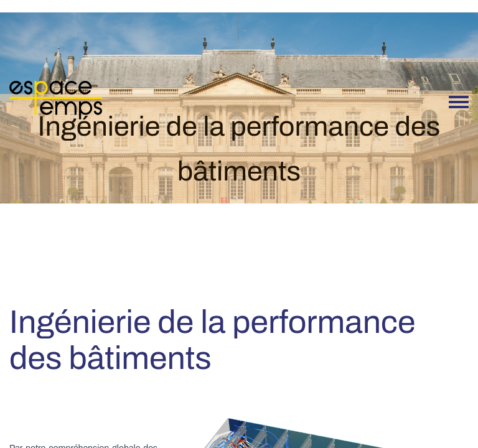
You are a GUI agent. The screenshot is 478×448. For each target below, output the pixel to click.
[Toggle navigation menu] (459, 103)
